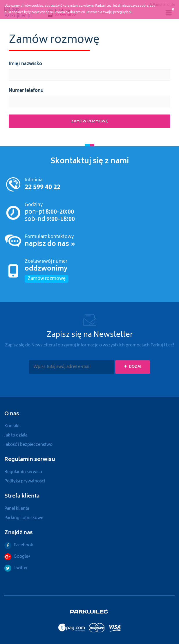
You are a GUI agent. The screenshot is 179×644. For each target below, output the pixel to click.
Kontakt (12, 426)
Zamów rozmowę (47, 279)
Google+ (17, 557)
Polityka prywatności (25, 481)
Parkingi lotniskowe (24, 518)
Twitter (16, 568)
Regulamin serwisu (23, 472)
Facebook (19, 545)
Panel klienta (17, 509)
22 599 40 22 (43, 188)
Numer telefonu (26, 91)
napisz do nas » (50, 244)
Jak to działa (16, 435)
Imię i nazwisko (25, 64)
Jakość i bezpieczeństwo (28, 445)
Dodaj (133, 367)
